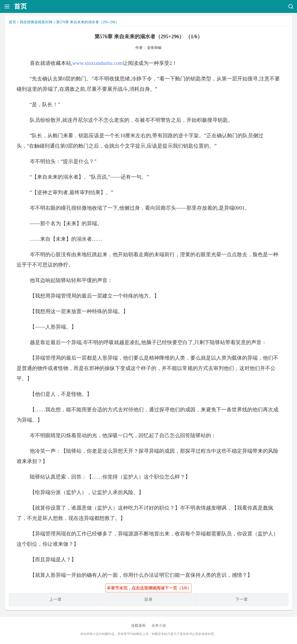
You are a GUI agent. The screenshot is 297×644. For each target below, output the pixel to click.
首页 (20, 6)
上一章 (55, 599)
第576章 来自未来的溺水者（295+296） (88, 22)
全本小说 (159, 626)
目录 (148, 599)
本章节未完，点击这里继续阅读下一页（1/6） (149, 588)
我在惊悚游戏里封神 (36, 22)
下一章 (242, 599)
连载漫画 (138, 626)
